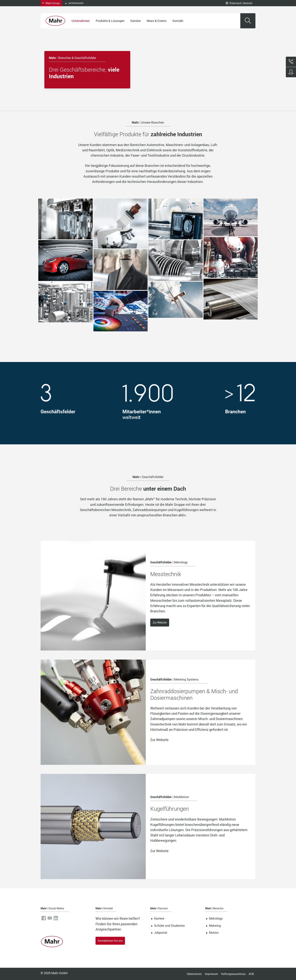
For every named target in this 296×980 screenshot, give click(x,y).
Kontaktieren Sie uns (110, 941)
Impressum (211, 974)
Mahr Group (53, 3)
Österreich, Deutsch (239, 3)
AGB (251, 974)
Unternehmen (81, 21)
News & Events (157, 21)
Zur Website (160, 622)
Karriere (136, 21)
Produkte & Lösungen (110, 21)
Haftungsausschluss (233, 974)
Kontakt (178, 21)
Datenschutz (194, 974)
